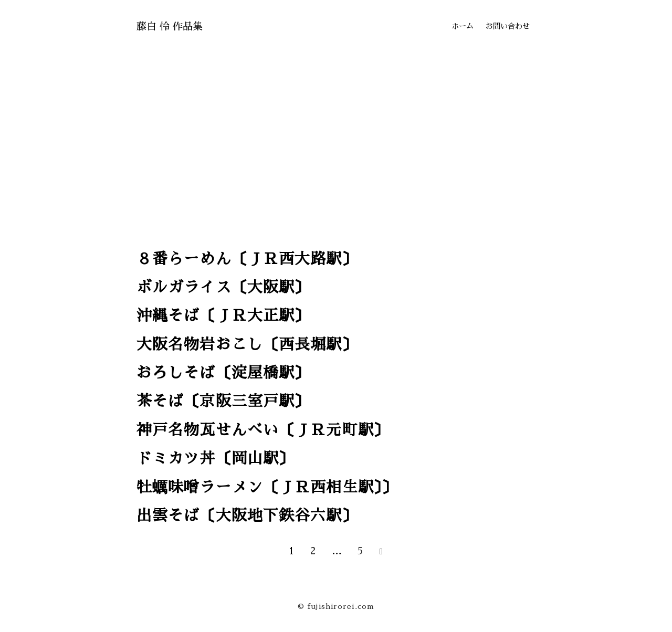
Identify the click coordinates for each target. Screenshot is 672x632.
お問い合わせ (508, 26)
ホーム (463, 26)
